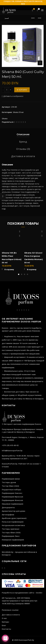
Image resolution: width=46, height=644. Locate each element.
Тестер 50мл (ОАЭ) (10, 486)
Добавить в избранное (13, 96)
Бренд (23, 142)
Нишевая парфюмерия (13, 504)
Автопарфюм (8, 515)
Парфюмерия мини (11, 479)
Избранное (34, 9)
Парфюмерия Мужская (12, 497)
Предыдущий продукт (33, 18)
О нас (4, 618)
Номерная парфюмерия (13, 540)
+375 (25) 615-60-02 (10, 445)
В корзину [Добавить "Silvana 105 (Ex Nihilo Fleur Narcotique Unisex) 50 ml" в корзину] (9, 270)
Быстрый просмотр (20, 236)
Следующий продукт (39, 18)
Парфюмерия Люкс (11, 536)
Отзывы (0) (23, 149)
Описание (23, 134)
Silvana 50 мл (18, 112)
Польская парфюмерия (13, 522)
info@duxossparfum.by (12, 451)
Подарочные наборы (11, 490)
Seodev (39, 593)
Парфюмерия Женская (12, 500)
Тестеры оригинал (11, 529)
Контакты (6, 629)
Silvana (5, 119)
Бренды (5, 622)
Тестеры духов (9, 482)
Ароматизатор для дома (13, 511)
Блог (4, 625)
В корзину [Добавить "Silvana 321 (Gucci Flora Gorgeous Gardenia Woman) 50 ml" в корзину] (32, 270)
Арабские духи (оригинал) (14, 518)
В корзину (22, 90)
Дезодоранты (8, 507)
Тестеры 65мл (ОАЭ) (11, 533)
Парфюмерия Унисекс (12, 493)
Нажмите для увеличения (40, 63)
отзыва (5, 467)
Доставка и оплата (23, 156)
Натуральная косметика (13, 525)
